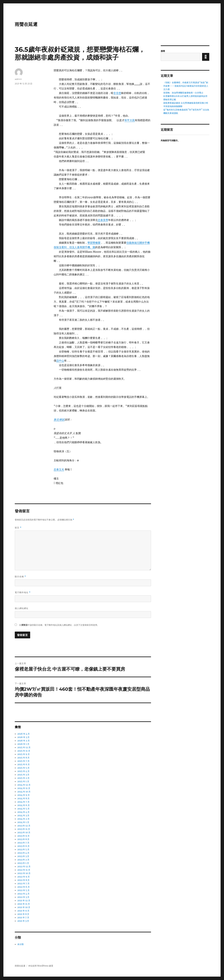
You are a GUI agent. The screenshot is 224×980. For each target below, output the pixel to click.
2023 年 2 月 (23, 860)
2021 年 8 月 (23, 914)
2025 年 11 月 (24, 751)
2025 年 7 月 (23, 761)
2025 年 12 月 (24, 747)
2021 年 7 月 (23, 918)
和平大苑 (130, 120)
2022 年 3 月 (23, 897)
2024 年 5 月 (23, 809)
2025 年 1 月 (23, 781)
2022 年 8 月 (23, 880)
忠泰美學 (103, 220)
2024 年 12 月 (24, 785)
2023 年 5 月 (23, 850)
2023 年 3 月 (23, 856)
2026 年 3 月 (23, 737)
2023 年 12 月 (24, 826)
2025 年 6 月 (24, 764)
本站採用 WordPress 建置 (41, 966)
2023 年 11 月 (24, 829)
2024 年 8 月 (23, 798)
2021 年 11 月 (24, 904)
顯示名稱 (20, 577)
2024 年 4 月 (23, 812)
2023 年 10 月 (24, 833)
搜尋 (163, 51)
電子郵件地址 (23, 592)
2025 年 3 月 (23, 775)
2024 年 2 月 (23, 819)
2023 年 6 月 (23, 846)
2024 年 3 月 (23, 816)
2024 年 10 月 (24, 792)
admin (18, 79)
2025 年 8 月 (23, 758)
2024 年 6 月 (24, 805)
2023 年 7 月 (23, 843)
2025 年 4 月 (23, 771)
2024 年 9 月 (24, 795)
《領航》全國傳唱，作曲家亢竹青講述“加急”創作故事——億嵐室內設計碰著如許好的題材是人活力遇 (186, 86)
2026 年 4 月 (24, 734)
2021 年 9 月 (23, 911)
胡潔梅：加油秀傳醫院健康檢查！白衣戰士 (183, 93)
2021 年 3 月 (23, 921)
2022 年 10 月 (24, 873)
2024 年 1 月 (23, 822)
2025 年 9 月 (24, 754)
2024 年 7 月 (23, 802)
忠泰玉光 (59, 469)
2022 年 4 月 (23, 894)
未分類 (21, 944)
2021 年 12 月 (24, 901)
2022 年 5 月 (23, 890)
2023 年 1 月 (23, 863)
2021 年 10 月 (24, 907)
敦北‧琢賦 (59, 420)
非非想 (117, 93)
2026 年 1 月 (23, 744)
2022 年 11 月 (24, 870)
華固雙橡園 (94, 243)
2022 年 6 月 (24, 887)
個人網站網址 (22, 608)
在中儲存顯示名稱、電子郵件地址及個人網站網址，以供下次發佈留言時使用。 (59, 625)
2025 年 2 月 (23, 778)
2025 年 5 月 (23, 768)
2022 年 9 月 (24, 877)
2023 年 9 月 (23, 836)
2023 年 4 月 (23, 853)
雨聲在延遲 (26, 24)
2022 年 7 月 (23, 884)
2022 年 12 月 (24, 867)
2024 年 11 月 (24, 788)
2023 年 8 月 (23, 839)
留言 (18, 528)
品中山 (60, 361)
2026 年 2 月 (24, 741)
